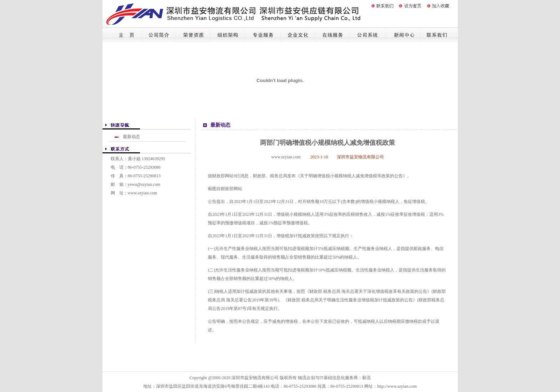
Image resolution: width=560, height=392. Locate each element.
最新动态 (131, 137)
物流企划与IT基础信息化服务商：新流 (334, 378)
